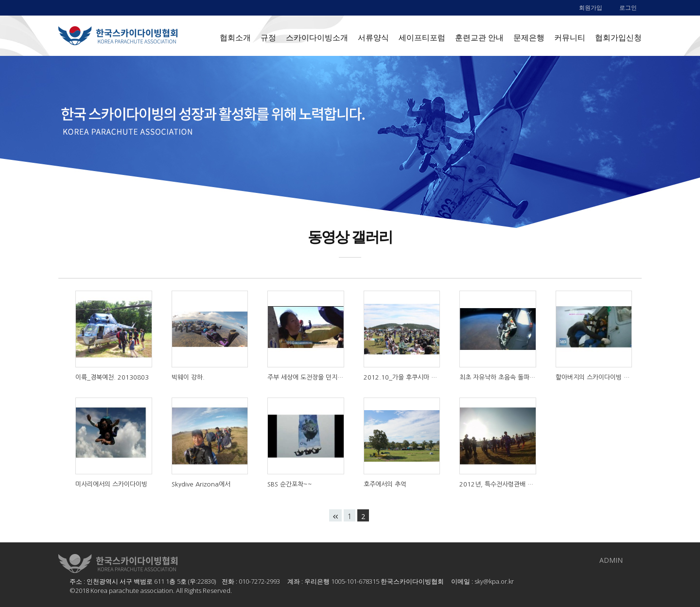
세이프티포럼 (422, 37)
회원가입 (591, 8)
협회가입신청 (618, 37)
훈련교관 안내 (479, 37)
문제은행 (529, 37)
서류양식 (373, 37)
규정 (268, 37)
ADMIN (611, 560)
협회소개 (235, 37)
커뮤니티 (570, 37)
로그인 (628, 8)
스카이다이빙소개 (317, 37)
